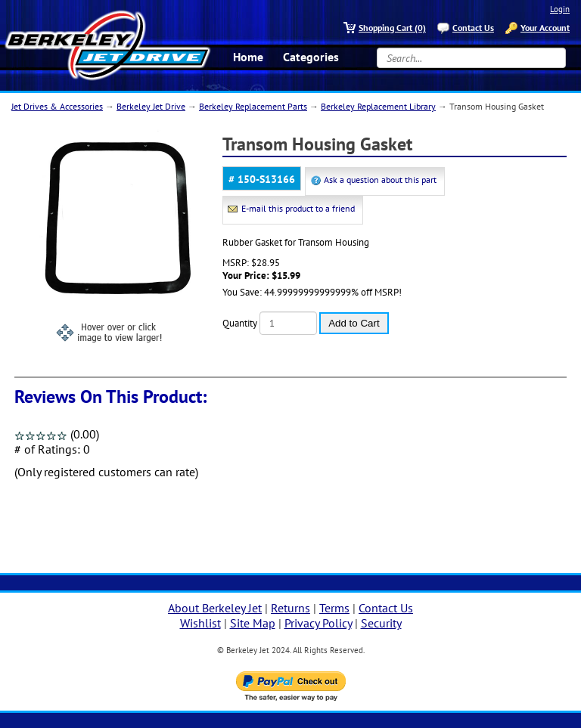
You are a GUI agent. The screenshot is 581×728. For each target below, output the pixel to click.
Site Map (253, 623)
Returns (290, 608)
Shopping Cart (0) (392, 28)
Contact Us (473, 28)
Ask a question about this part (380, 180)
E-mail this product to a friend (298, 208)
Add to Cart (354, 323)
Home (248, 57)
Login (560, 9)
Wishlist (200, 623)
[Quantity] (288, 323)
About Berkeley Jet (215, 608)
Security (381, 623)
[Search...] (471, 58)
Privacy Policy (318, 623)
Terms (334, 608)
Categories (311, 57)
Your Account (545, 28)
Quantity (240, 323)
